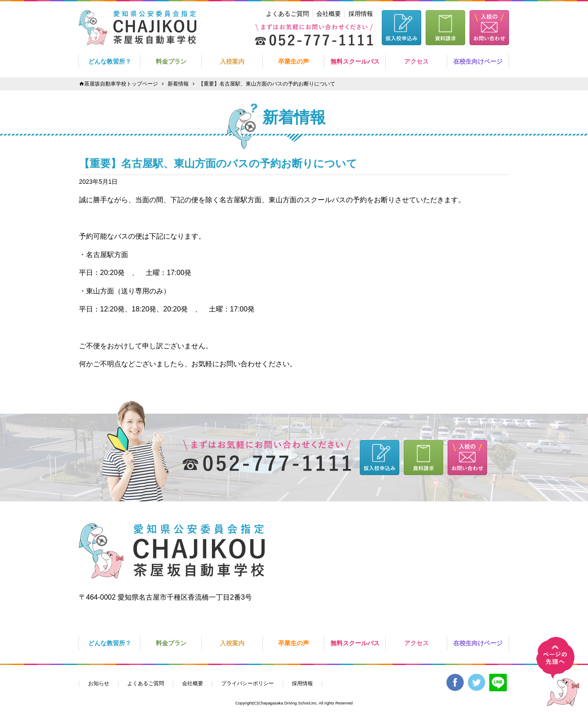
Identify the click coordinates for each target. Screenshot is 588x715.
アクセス (416, 61)
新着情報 (178, 84)
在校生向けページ (478, 61)
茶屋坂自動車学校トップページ (121, 84)
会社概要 (329, 14)
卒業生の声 (294, 61)
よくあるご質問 (287, 14)
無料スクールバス (355, 61)
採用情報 (361, 14)
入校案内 (232, 61)
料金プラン (171, 61)
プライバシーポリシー (247, 683)
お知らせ (99, 683)
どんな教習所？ (110, 61)
